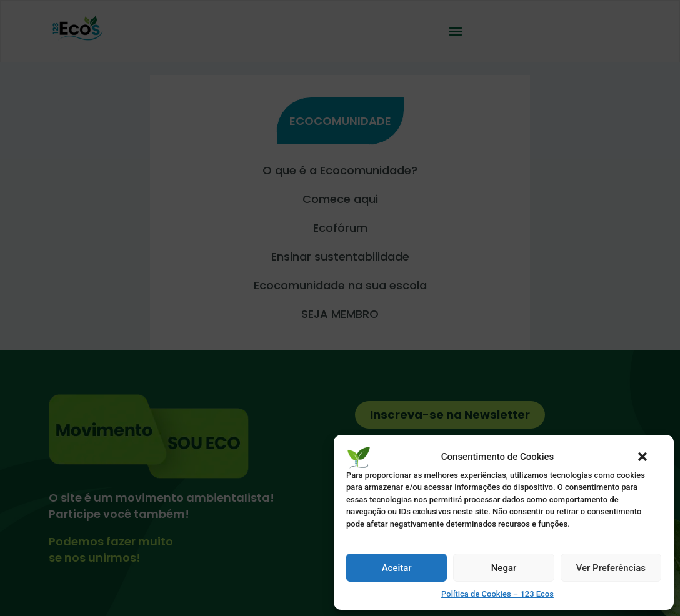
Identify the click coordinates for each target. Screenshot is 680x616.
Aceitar (397, 568)
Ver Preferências (611, 568)
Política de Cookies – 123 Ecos (497, 594)
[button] (642, 457)
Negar (504, 568)
